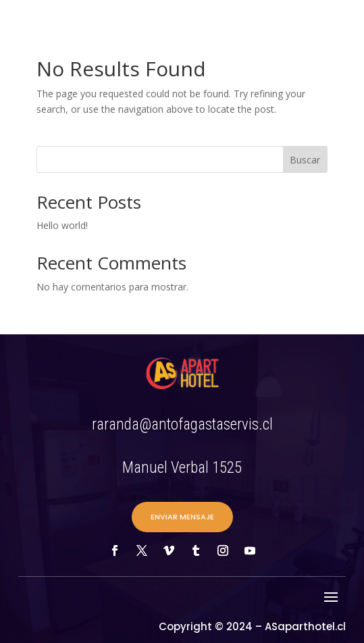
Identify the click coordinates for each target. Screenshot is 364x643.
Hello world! (62, 225)
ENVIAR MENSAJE (182, 517)
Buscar (305, 160)
